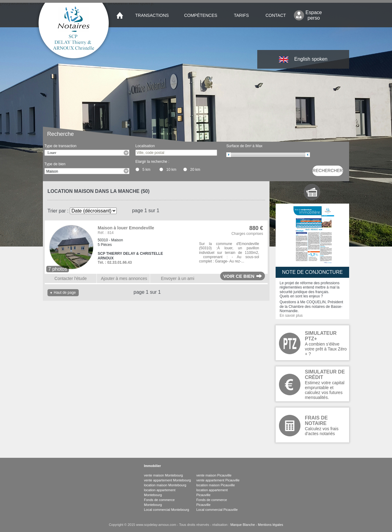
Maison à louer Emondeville (126, 228)
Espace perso (314, 15)
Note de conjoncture (312, 272)
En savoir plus (291, 316)
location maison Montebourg (165, 485)
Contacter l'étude (71, 278)
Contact (276, 15)
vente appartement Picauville (218, 480)
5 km (146, 170)
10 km (171, 170)
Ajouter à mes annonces (124, 278)
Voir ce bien (239, 276)
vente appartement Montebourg (168, 480)
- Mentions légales (269, 525)
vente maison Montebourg (163, 475)
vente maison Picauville (214, 475)
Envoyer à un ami (177, 278)
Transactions (152, 15)
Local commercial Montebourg (166, 510)
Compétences (201, 15)
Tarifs (241, 15)
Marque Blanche (243, 525)
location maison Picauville (216, 485)
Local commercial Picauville (217, 510)
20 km (195, 170)
